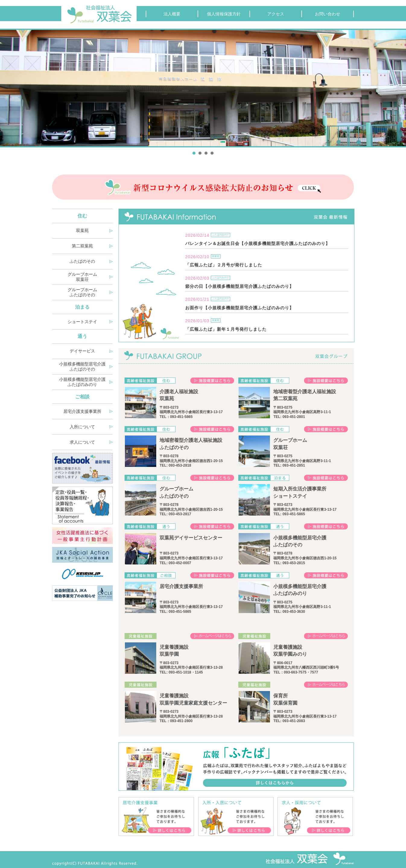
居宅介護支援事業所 (82, 411)
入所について (82, 427)
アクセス (276, 14)
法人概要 (172, 14)
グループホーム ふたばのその (82, 292)
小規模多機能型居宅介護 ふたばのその (82, 366)
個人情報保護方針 (224, 14)
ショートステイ (82, 322)
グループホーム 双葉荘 (82, 277)
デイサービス (82, 351)
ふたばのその (82, 261)
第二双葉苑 (82, 246)
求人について (82, 442)
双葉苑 (82, 230)
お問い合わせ (328, 14)
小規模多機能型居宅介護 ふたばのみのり (82, 382)
